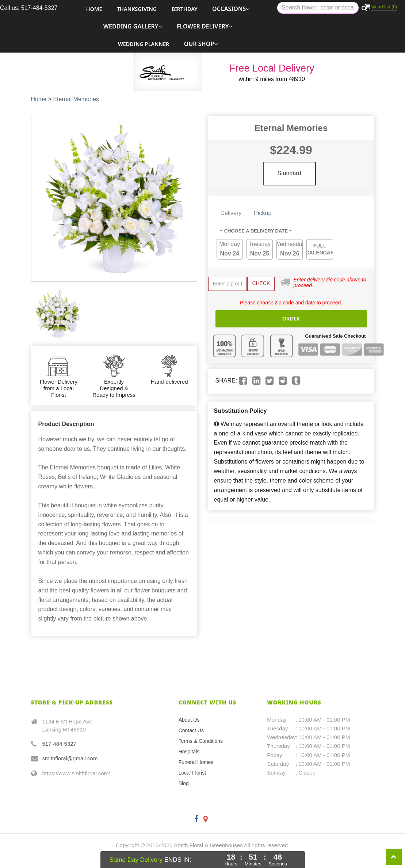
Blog (184, 783)
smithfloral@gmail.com (70, 758)
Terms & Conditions (201, 741)
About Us (189, 720)
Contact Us (191, 730)
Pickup (263, 213)
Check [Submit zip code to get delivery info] (261, 283)
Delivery (231, 213)
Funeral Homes (196, 762)
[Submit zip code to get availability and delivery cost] (228, 284)
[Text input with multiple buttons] (318, 8)
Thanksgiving (137, 9)
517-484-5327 (59, 744)
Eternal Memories (76, 99)
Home (94, 9)
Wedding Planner (144, 44)
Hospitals (189, 752)
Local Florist (192, 773)
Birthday (185, 9)
